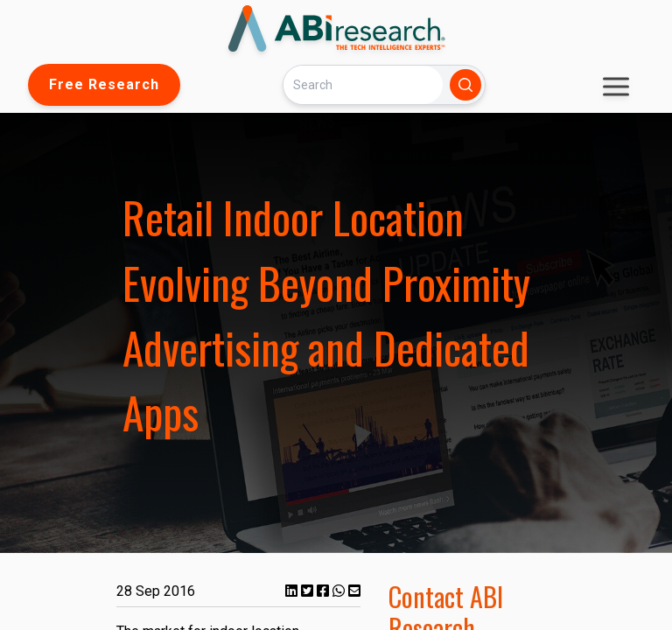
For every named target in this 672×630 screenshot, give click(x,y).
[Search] (363, 84)
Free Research (104, 84)
